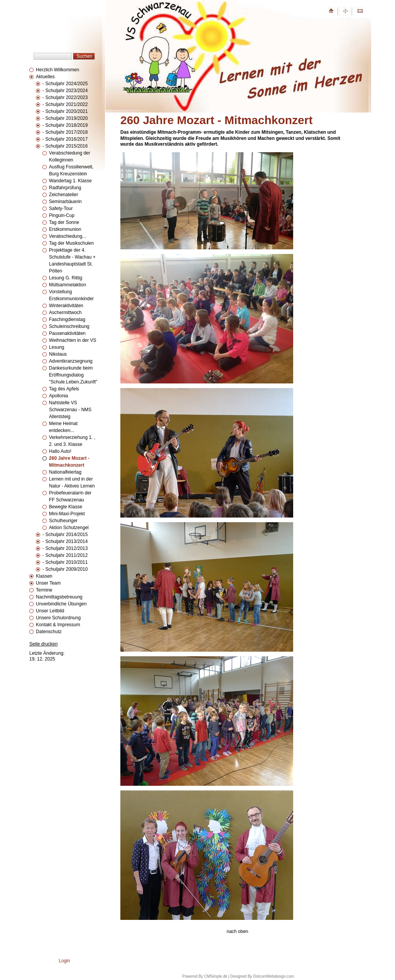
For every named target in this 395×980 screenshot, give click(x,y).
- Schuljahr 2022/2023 (65, 97)
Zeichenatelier (63, 195)
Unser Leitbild (50, 611)
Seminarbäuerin (65, 202)
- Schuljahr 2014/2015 (65, 535)
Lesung (57, 347)
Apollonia (58, 396)
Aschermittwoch (65, 313)
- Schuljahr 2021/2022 (65, 104)
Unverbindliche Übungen (61, 604)
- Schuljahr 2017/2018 (65, 132)
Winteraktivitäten (66, 306)
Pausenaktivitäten (67, 333)
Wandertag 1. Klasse (70, 181)
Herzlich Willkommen (57, 70)
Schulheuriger (63, 521)
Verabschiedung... (68, 236)
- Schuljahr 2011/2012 (65, 555)
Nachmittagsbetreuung (59, 597)
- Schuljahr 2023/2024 (65, 91)
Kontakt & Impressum (58, 625)
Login (64, 961)
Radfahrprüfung (65, 188)
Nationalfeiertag (65, 472)
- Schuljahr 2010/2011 (65, 562)
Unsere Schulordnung (58, 618)
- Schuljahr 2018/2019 (65, 125)
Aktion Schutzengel (69, 528)
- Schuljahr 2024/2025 (65, 84)
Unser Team (48, 583)
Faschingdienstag (67, 319)
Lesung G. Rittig (66, 278)
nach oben (237, 931)
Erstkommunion (65, 229)
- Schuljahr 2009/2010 (65, 569)
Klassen (44, 576)
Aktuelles (45, 77)
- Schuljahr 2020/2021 (65, 111)
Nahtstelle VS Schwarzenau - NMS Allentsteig (70, 410)
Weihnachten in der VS (73, 340)
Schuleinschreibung (69, 326)
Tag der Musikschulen (71, 243)
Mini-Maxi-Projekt (67, 514)
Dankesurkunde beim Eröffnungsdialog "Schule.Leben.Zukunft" (73, 375)
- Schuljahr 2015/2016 (65, 146)
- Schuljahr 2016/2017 (65, 139)
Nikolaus (58, 354)
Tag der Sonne (64, 222)
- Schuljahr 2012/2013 (65, 548)
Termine (44, 590)
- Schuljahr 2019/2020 (65, 118)
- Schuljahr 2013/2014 (65, 541)
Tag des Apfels (64, 389)
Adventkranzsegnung (71, 361)
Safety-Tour (61, 208)
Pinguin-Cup (62, 215)
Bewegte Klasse (66, 507)
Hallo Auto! (60, 451)
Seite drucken (43, 644)
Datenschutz (49, 632)
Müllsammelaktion (68, 285)
